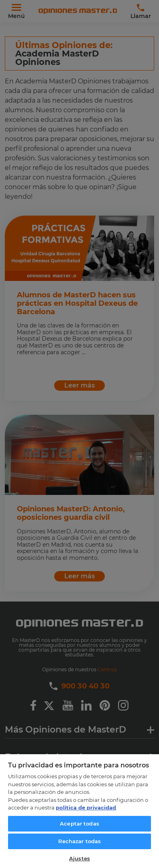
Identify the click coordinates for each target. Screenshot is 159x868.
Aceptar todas (79, 824)
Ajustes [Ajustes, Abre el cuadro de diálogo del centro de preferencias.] (79, 858)
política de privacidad (86, 807)
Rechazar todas (80, 841)
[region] (79, 811)
